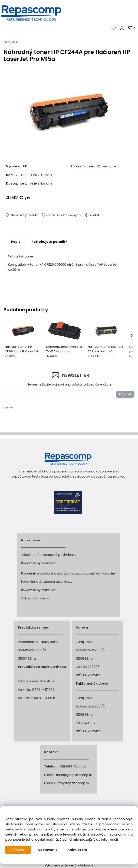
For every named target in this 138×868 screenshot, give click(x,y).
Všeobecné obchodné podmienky (49, 555)
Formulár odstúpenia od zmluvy (47, 582)
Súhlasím (18, 850)
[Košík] (133, 28)
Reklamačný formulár (38, 590)
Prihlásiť (125, 394)
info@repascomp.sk (73, 783)
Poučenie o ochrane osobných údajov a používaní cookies (68, 573)
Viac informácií (106, 840)
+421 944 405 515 (72, 766)
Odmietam (78, 850)
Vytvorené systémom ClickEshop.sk (69, 865)
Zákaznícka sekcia (36, 598)
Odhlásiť (9, 408)
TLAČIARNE (11, 42)
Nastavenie (48, 850)
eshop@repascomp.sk (74, 775)
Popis (16, 242)
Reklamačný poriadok (39, 563)
